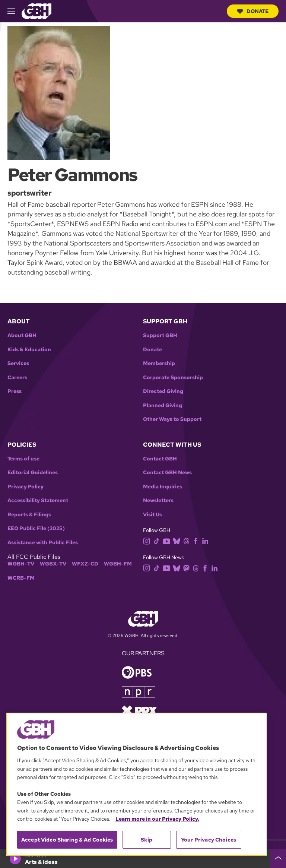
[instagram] (148, 541)
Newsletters (158, 500)
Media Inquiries (163, 487)
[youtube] (168, 541)
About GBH (22, 335)
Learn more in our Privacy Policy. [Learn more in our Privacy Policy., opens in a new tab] (157, 819)
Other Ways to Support (172, 419)
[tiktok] (158, 541)
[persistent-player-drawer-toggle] (278, 859)
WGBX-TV (53, 564)
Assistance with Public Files (43, 543)
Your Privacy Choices (209, 840)
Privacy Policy (26, 487)
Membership (159, 363)
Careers (17, 378)
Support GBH (160, 335)
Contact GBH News (167, 473)
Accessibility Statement (38, 500)
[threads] (188, 541)
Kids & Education (29, 350)
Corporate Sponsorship (173, 378)
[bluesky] (178, 541)
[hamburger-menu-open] (15, 11)
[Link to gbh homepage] (36, 11)
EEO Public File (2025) (36, 528)
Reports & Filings (29, 515)
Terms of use (23, 459)
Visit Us (152, 515)
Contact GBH (160, 459)
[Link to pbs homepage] (137, 672)
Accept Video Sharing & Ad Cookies (67, 840)
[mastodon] (188, 568)
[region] (136, 784)
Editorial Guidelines (33, 473)
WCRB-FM (21, 578)
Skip (147, 840)
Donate (253, 11)
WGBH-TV (21, 564)
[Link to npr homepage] (139, 692)
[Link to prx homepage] (139, 710)
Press (15, 391)
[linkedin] (207, 541)
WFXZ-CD (85, 564)
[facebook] (197, 541)
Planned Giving (163, 406)
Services (18, 363)
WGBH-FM (118, 564)
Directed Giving (163, 391)
